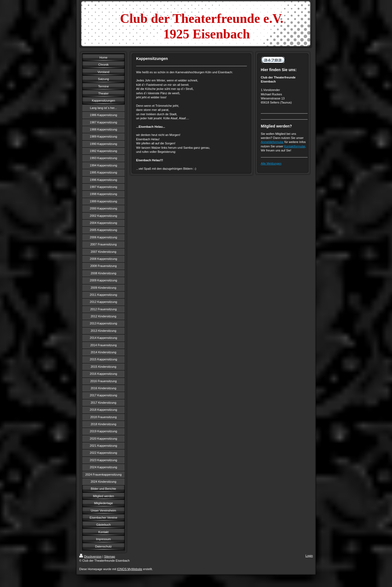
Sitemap (109, 556)
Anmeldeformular (272, 142)
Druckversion (90, 556)
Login (309, 556)
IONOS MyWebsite (130, 569)
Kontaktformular (295, 146)
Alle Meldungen (271, 163)
